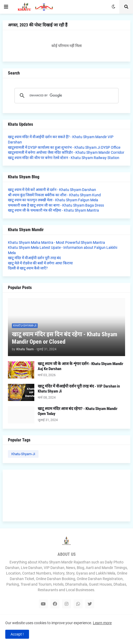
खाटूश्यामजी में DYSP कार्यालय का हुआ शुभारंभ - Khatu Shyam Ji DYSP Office (64, 147)
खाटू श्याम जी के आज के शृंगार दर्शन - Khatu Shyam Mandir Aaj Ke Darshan (80, 366)
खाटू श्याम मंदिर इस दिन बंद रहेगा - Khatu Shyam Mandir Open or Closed (65, 338)
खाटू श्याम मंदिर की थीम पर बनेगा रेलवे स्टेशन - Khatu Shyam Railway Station (64, 158)
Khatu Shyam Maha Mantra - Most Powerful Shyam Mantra (56, 242)
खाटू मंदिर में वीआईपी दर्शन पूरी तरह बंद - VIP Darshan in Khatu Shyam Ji (79, 389)
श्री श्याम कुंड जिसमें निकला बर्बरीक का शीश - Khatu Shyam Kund (54, 195)
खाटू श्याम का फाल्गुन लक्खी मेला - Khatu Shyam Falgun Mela (53, 200)
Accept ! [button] (17, 634)
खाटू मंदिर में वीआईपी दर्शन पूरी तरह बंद (34, 258)
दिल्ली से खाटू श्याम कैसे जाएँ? (28, 268)
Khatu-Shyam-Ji (23, 454)
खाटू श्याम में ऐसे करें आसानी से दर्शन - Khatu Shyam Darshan (52, 190)
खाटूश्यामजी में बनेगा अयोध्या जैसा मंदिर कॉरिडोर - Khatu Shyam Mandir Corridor (66, 152)
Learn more (102, 623)
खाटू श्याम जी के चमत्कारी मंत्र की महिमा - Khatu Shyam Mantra (53, 210)
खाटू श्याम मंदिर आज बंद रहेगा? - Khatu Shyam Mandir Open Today (78, 411)
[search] (66, 96)
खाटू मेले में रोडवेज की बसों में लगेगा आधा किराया (40, 263)
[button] (6, 7)
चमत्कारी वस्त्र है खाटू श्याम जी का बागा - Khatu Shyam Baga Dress (56, 205)
